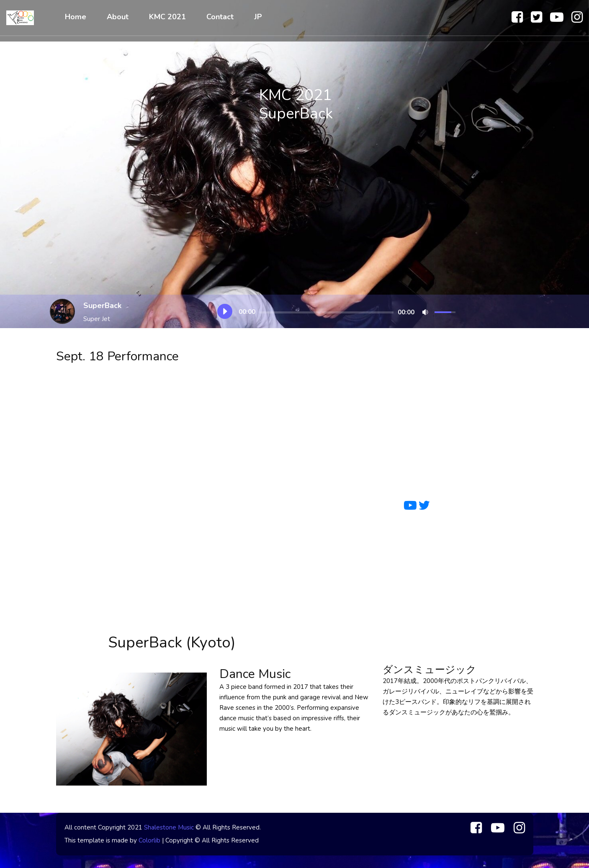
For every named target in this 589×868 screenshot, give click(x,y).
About (118, 17)
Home (76, 17)
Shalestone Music (169, 827)
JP (258, 17)
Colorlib (149, 840)
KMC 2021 (167, 17)
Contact (220, 17)
